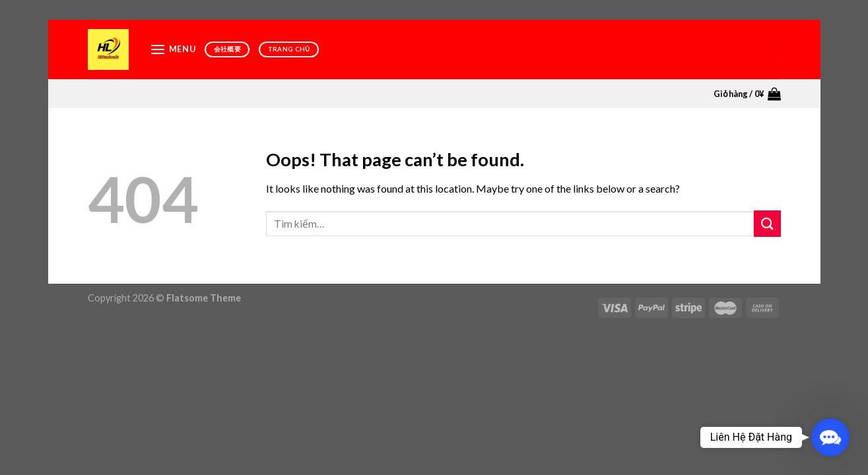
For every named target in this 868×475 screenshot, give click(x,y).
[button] (830, 437)
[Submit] (767, 223)
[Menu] (173, 49)
